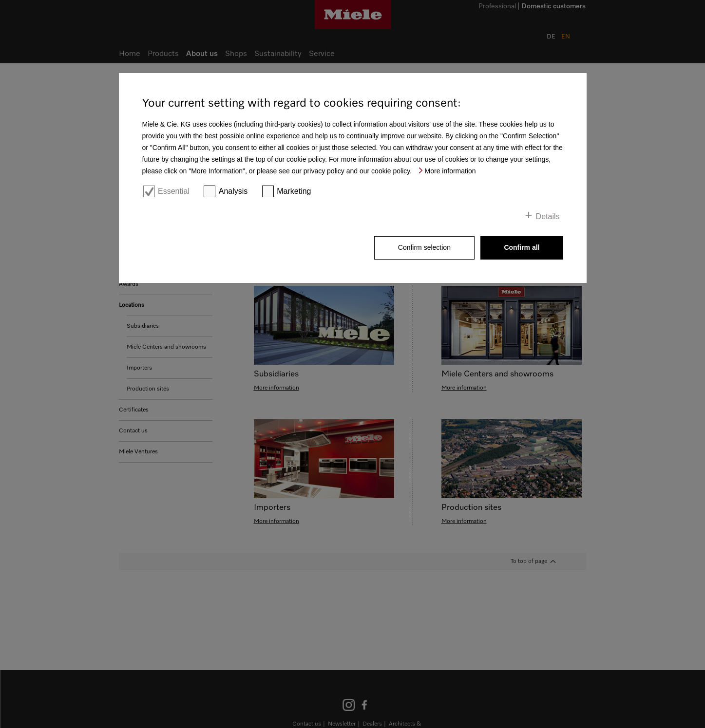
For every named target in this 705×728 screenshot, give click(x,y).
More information (450, 171)
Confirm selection (424, 247)
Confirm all (522, 247)
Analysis (233, 191)
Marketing (294, 191)
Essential (174, 191)
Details (548, 216)
